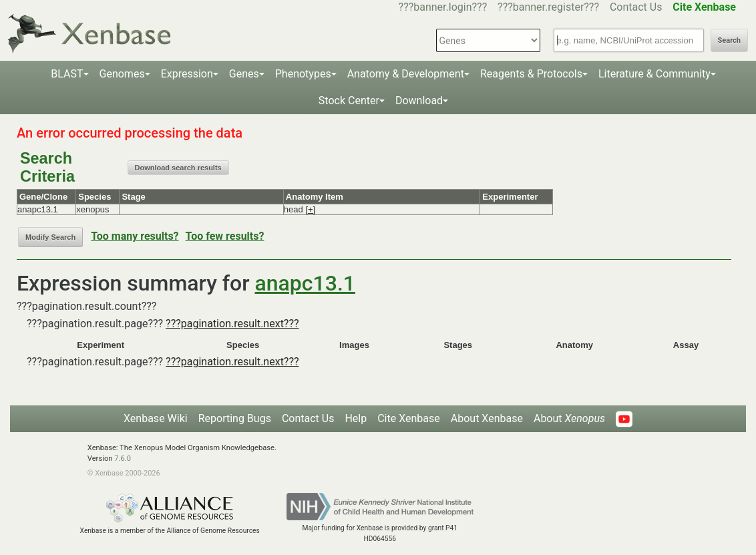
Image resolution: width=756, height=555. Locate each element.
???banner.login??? (443, 7)
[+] (310, 209)
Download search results (178, 168)
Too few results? (225, 236)
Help (356, 418)
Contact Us (636, 7)
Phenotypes (303, 74)
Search (729, 40)
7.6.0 (123, 458)
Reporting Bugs (235, 418)
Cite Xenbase (409, 418)
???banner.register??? (548, 7)
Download (419, 101)
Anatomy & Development (406, 74)
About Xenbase (487, 418)
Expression (187, 74)
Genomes (122, 74)
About (569, 418)
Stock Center (349, 101)
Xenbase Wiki (156, 418)
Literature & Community (654, 74)
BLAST (67, 74)
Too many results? (135, 236)
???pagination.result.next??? (232, 324)
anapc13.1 (305, 283)
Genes (244, 74)
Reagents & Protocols (531, 74)
